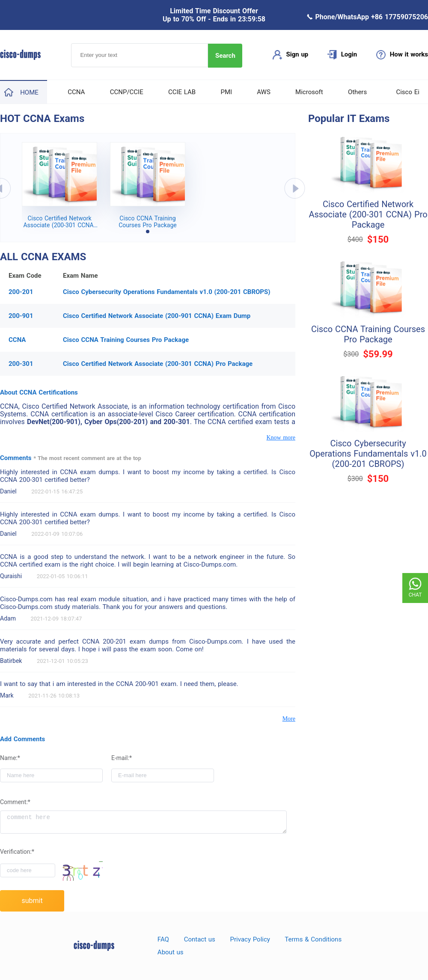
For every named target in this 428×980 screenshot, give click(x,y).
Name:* (10, 758)
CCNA (76, 92)
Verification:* (17, 852)
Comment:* (15, 802)
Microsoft (309, 92)
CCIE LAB (182, 92)
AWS (264, 92)
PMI (226, 92)
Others (357, 92)
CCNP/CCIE (127, 92)
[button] (148, 232)
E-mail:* (122, 758)
